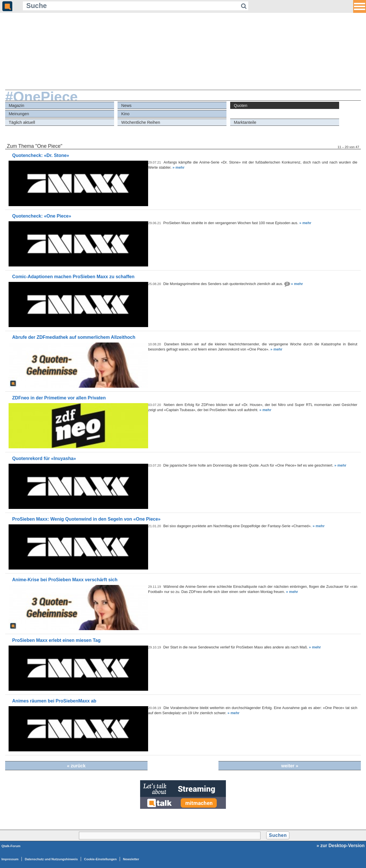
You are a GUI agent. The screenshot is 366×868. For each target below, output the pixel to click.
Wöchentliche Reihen (141, 122)
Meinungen (19, 114)
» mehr (178, 167)
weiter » (290, 766)
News (126, 105)
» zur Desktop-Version (341, 846)
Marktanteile (245, 122)
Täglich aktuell (22, 122)
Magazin (16, 105)
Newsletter (131, 859)
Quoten (241, 105)
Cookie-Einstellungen (100, 859)
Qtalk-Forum (11, 846)
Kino (125, 114)
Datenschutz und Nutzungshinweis (51, 859)
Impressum (10, 859)
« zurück (76, 766)
